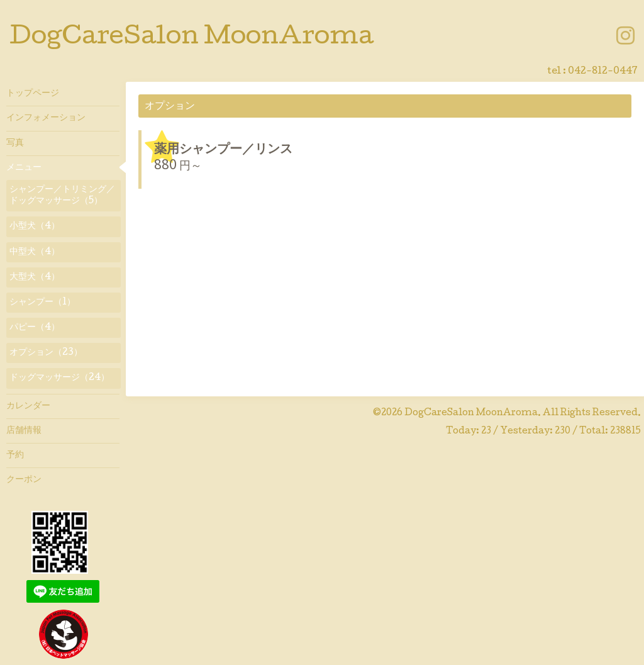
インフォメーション (46, 118)
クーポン (24, 480)
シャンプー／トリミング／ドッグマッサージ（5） (62, 196)
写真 (15, 143)
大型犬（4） (35, 277)
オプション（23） (46, 353)
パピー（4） (35, 328)
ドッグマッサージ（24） (59, 378)
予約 (15, 455)
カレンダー (28, 406)
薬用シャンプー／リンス (223, 150)
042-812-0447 (603, 72)
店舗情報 (24, 431)
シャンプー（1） (42, 303)
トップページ (33, 94)
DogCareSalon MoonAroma (192, 38)
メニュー (24, 168)
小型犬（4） (35, 226)
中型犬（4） (35, 252)
